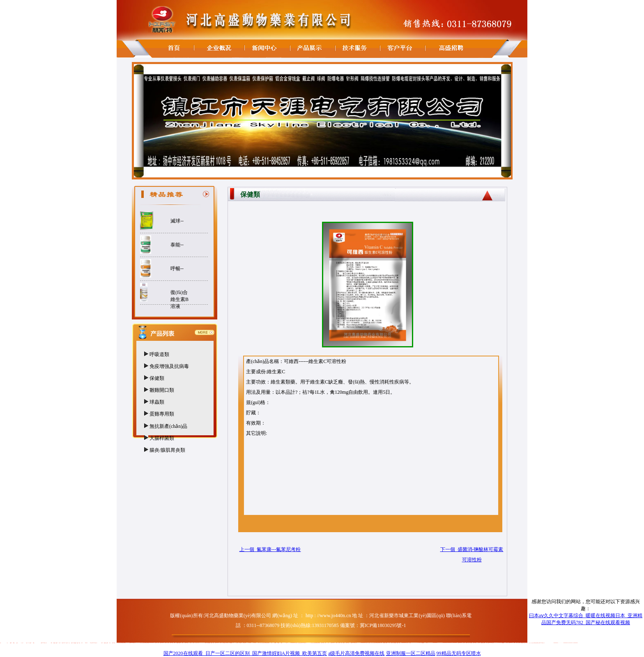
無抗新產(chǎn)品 (168, 426)
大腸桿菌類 (162, 438)
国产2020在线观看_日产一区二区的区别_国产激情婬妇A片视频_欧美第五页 (245, 653)
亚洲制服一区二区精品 (411, 653)
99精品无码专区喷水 (459, 653)
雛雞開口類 (162, 390)
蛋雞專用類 (162, 414)
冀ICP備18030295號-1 (383, 625)
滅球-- (177, 221)
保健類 (157, 378)
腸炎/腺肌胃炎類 (167, 450)
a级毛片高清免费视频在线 (356, 653)
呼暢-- (177, 269)
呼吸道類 (159, 354)
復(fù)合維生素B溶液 (179, 299)
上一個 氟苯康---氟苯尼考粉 (270, 549)
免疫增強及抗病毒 (169, 366)
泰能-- (177, 245)
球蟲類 (157, 402)
